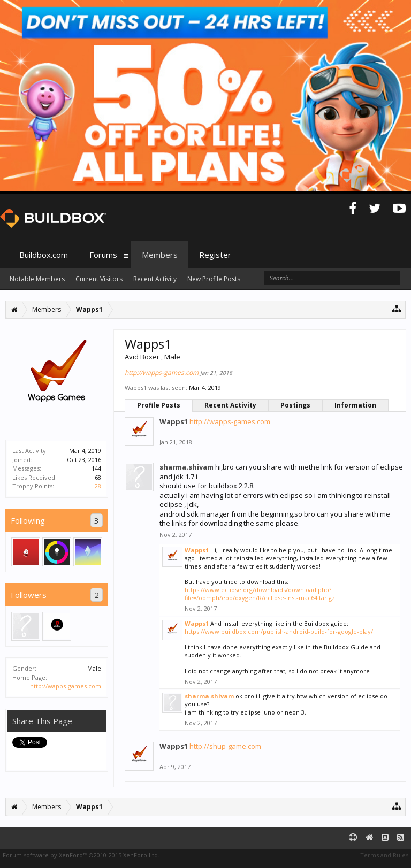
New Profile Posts (214, 279)
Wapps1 (174, 421)
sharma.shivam (187, 467)
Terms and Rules (384, 855)
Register (215, 255)
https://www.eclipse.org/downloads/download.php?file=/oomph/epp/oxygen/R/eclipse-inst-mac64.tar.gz (260, 594)
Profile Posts (159, 405)
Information (355, 405)
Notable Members (37, 279)
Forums (103, 255)
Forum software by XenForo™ (81, 855)
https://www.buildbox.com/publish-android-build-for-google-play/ (279, 631)
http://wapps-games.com (66, 686)
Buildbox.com (44, 255)
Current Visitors (99, 279)
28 (98, 486)
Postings (295, 405)
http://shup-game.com (225, 746)
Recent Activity (230, 405)
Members (160, 255)
